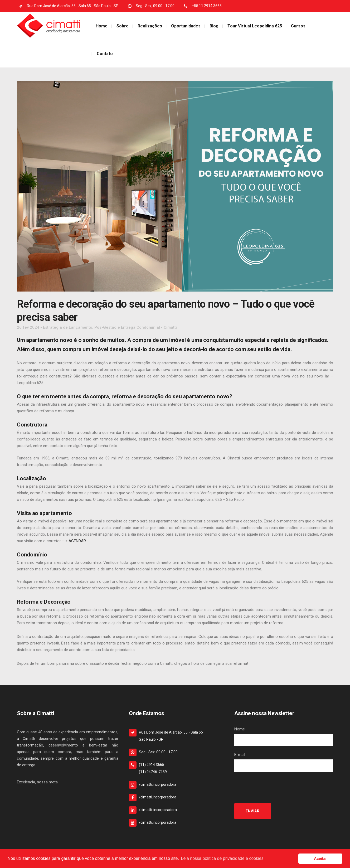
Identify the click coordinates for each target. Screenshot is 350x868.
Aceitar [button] (320, 859)
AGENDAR (77, 541)
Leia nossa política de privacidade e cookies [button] (222, 858)
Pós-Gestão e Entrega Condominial (127, 327)
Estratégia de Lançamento (68, 327)
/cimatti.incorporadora (158, 784)
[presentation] (274, 787)
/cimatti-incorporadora (158, 810)
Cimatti (170, 327)
